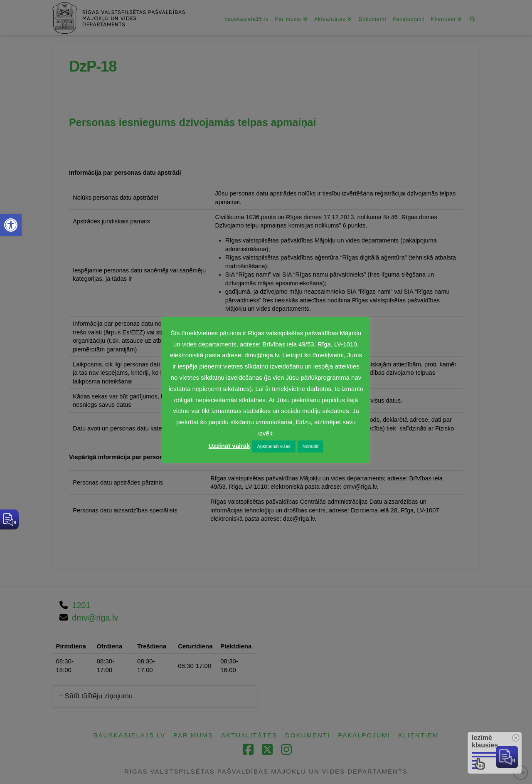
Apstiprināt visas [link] (274, 446)
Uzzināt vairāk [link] (229, 446)
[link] (11, 225)
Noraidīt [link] (311, 446)
